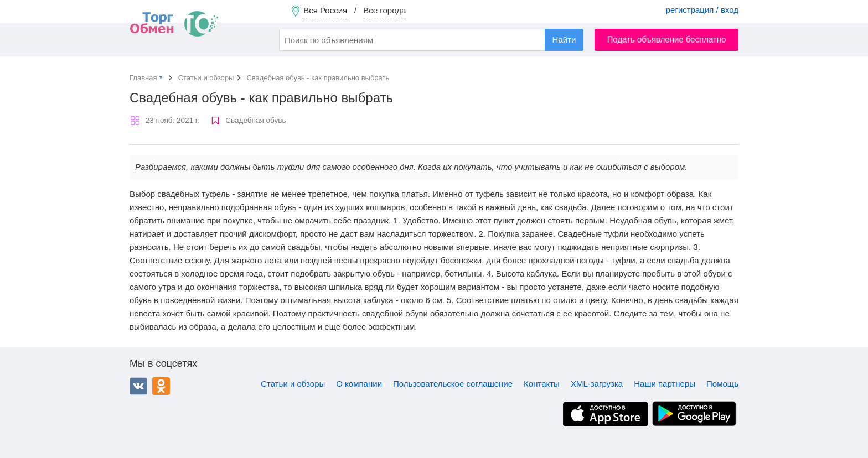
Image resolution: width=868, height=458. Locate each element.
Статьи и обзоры (293, 384)
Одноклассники (161, 386)
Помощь (722, 384)
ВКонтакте (138, 386)
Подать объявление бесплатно (667, 40)
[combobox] (431, 40)
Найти (564, 40)
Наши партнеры (665, 384)
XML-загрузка (597, 384)
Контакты (542, 384)
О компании (359, 384)
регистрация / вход (702, 10)
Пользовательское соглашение (453, 384)
